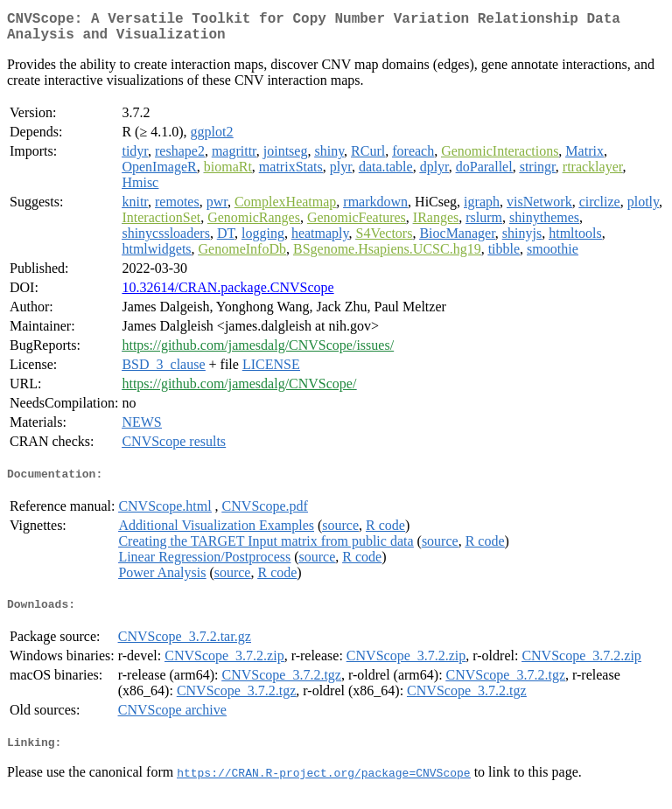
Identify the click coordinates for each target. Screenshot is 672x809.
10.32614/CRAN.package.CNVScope (227, 294)
